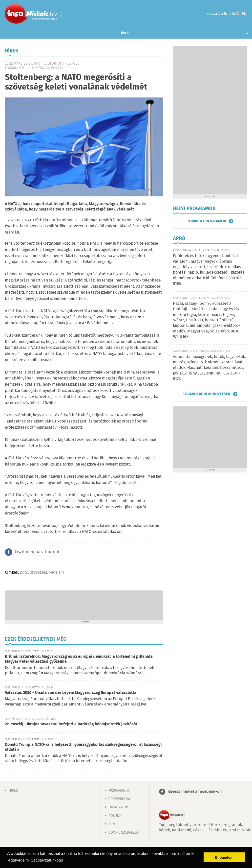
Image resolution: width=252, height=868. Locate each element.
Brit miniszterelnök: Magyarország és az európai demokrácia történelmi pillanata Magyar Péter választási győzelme (79, 659)
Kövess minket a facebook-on (195, 792)
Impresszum (118, 807)
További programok (207, 221)
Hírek (124, 33)
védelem (57, 573)
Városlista (61, 14)
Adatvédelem (119, 799)
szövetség (39, 573)
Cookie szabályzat (124, 833)
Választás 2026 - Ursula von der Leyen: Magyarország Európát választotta (71, 693)
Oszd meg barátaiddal (37, 552)
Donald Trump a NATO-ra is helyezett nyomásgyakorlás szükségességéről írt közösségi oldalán (83, 747)
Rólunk (115, 816)
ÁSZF (112, 824)
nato (24, 573)
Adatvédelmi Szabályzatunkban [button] (35, 860)
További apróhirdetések (207, 394)
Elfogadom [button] (224, 857)
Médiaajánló (119, 791)
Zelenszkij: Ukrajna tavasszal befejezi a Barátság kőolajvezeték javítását (71, 724)
